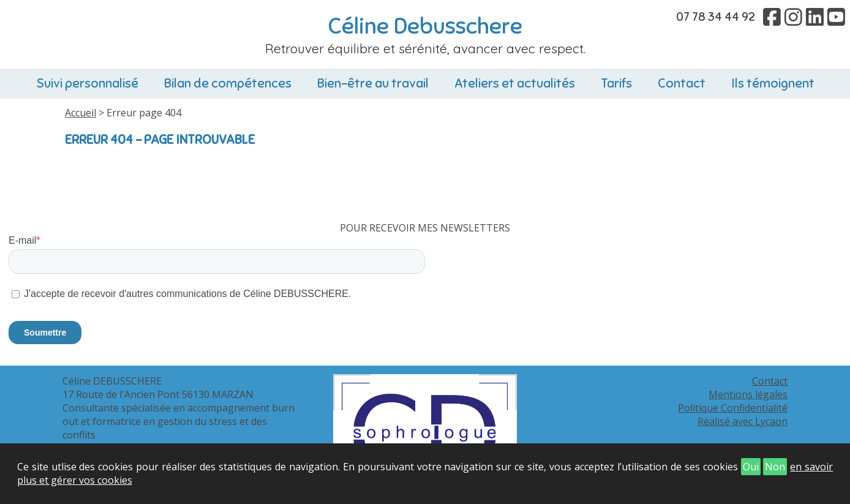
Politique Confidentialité (733, 408)
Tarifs (616, 83)
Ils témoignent (773, 83)
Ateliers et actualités (515, 83)
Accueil (81, 113)
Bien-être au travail (373, 83)
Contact (682, 83)
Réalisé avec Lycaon (743, 421)
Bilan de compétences (228, 83)
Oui (751, 467)
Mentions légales (748, 394)
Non (775, 467)
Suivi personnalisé (87, 83)
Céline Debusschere (425, 26)
